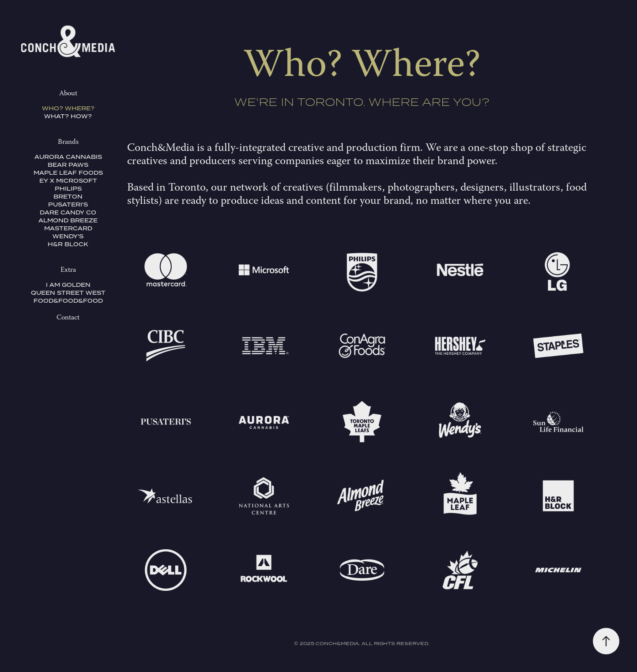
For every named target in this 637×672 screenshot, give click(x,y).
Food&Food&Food (68, 301)
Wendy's (68, 236)
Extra (68, 270)
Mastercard (68, 228)
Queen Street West (68, 293)
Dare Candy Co (68, 212)
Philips (68, 189)
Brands (68, 143)
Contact (68, 318)
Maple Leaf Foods (68, 173)
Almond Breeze (68, 220)
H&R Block (68, 244)
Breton (68, 197)
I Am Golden (68, 285)
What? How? (68, 116)
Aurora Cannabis (68, 157)
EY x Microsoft (68, 181)
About (68, 94)
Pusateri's (68, 205)
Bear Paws (68, 165)
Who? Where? (68, 108)
